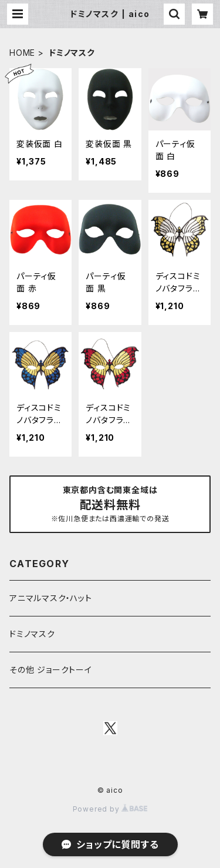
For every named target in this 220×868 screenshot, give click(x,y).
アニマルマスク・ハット (51, 598)
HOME (22, 53)
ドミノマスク (32, 634)
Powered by (110, 809)
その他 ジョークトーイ (51, 670)
